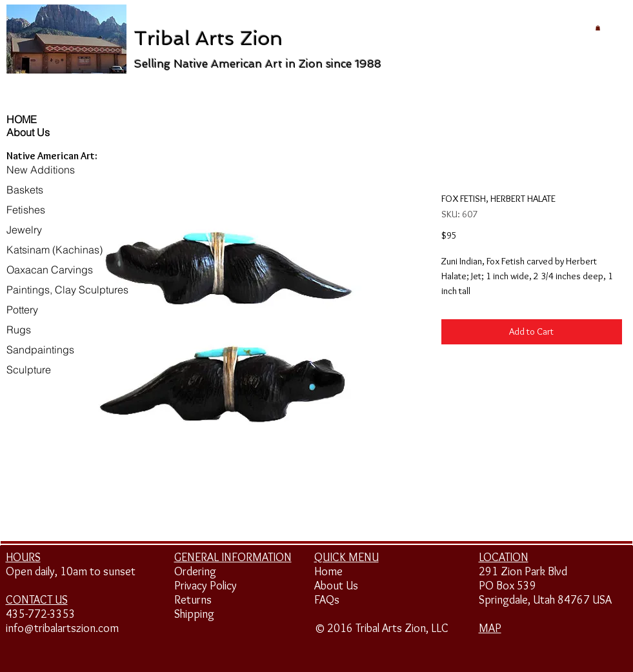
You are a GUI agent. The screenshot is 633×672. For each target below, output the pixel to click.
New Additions (41, 170)
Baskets (25, 190)
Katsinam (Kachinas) (55, 250)
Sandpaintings (40, 350)
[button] (598, 28)
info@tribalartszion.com (62, 628)
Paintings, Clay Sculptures (67, 290)
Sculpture (29, 370)
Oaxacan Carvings (50, 270)
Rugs (19, 330)
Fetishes (26, 210)
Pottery (22, 310)
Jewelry (24, 230)
